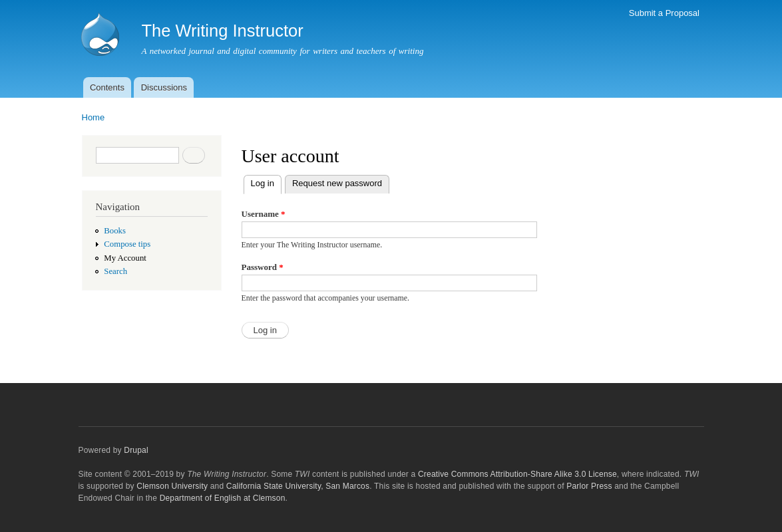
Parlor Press (589, 486)
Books (115, 231)
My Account (125, 258)
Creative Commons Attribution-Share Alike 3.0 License (517, 474)
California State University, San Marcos (298, 486)
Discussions (164, 87)
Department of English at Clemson (223, 498)
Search (115, 271)
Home (94, 117)
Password (263, 267)
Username (264, 214)
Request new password (337, 183)
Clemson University (172, 486)
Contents (107, 87)
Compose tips (127, 244)
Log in (266, 182)
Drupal (136, 450)
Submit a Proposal (664, 13)
